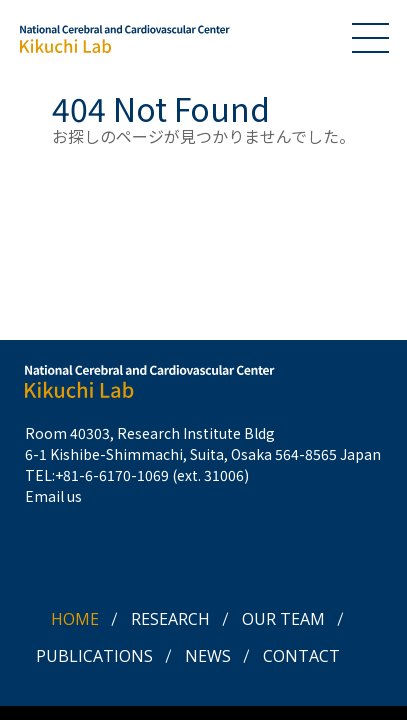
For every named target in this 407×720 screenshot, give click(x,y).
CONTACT (301, 656)
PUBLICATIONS (94, 656)
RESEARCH (170, 619)
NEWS (208, 656)
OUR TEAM (283, 619)
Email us (53, 496)
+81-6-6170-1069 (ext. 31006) (152, 475)
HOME (75, 619)
